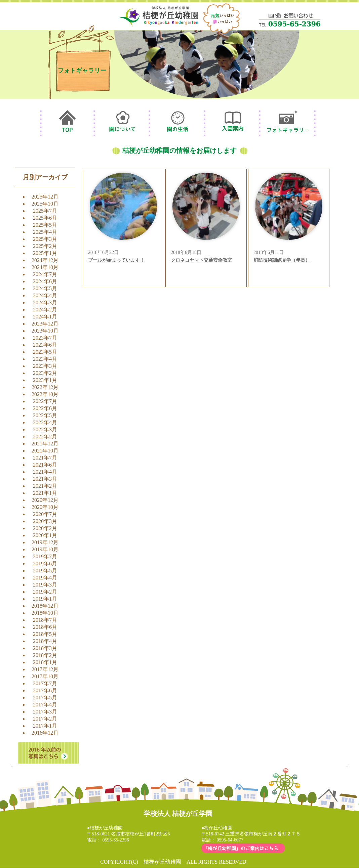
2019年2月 (45, 592)
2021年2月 (45, 486)
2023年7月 (45, 338)
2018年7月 (45, 620)
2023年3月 (45, 366)
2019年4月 (45, 578)
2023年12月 (45, 324)
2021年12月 (45, 444)
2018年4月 (45, 641)
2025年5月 (45, 225)
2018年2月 (45, 655)
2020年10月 (45, 507)
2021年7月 (45, 458)
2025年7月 (45, 211)
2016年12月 (45, 733)
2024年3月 (45, 302)
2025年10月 (45, 204)
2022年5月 (45, 415)
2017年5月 (45, 698)
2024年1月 (45, 317)
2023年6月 (45, 345)
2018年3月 (45, 648)
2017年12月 (45, 669)
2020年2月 (45, 528)
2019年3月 (45, 585)
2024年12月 (45, 260)
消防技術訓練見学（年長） (282, 260)
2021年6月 (45, 465)
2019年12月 (45, 542)
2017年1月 (45, 726)
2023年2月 (45, 373)
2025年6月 (45, 218)
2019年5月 (45, 571)
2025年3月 (45, 239)
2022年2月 (45, 437)
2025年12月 (45, 197)
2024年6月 (45, 281)
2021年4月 (45, 472)
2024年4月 (45, 295)
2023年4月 (45, 359)
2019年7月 (45, 556)
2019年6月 (45, 563)
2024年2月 (45, 310)
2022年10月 (45, 394)
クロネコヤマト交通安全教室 (201, 260)
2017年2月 (45, 719)
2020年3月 (45, 521)
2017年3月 (45, 712)
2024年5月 (45, 288)
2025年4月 (45, 232)
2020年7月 (45, 514)
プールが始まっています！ (116, 260)
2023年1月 (45, 380)
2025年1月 (45, 253)
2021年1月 (45, 493)
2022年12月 (45, 387)
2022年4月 (45, 422)
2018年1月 (45, 662)
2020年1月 (45, 535)
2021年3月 (45, 479)
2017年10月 (45, 676)
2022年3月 (45, 429)
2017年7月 (45, 683)
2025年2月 (45, 246)
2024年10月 (45, 267)
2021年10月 (45, 451)
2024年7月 (45, 274)
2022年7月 (45, 401)
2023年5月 (45, 352)
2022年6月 (45, 408)
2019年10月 (45, 549)
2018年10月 (45, 613)
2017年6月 (45, 690)
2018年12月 (45, 606)
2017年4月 (45, 705)
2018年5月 (45, 634)
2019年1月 (45, 599)
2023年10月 (45, 331)
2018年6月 (45, 627)
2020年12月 (45, 500)
